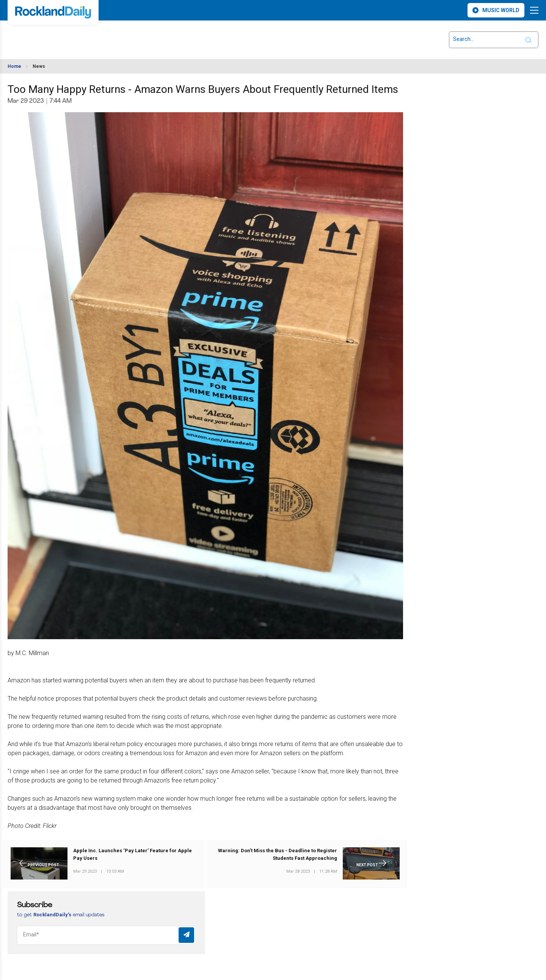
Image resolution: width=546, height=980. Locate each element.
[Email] (106, 935)
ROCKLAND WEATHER (76, 35)
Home (14, 66)
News (39, 66)
